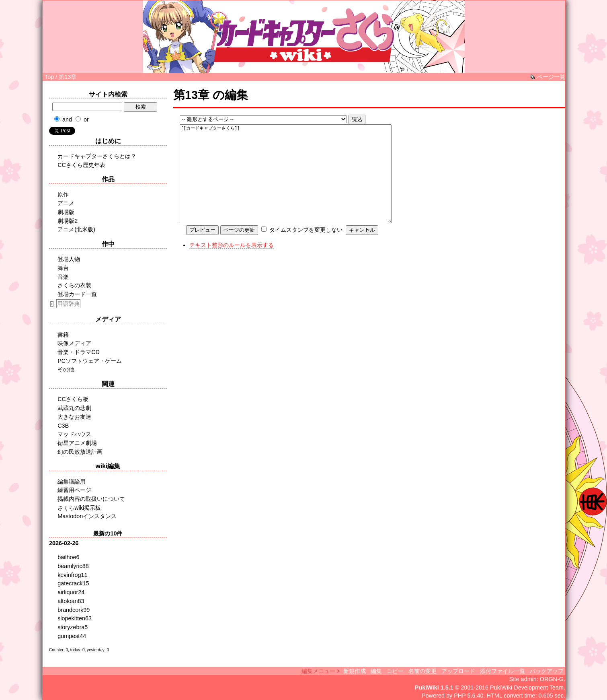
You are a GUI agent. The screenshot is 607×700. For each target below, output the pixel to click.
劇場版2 (68, 221)
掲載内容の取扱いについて (91, 499)
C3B (63, 426)
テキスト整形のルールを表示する (232, 261)
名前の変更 (422, 671)
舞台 (63, 268)
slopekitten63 (75, 618)
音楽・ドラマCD (79, 352)
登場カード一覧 (77, 294)
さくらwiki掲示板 (79, 508)
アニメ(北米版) (76, 229)
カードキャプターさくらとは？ (97, 156)
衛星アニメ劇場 (77, 443)
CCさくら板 (73, 399)
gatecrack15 (73, 583)
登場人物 (69, 259)
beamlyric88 (73, 566)
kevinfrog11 (72, 575)
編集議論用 (72, 482)
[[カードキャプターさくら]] (296, 182)
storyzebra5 (73, 627)
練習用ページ (74, 490)
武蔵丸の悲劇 (74, 408)
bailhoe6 (68, 557)
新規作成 (355, 671)
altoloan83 (71, 601)
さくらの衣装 (74, 285)
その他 (66, 369)
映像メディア (74, 343)
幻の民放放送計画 (80, 452)
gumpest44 (72, 636)
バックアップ (547, 671)
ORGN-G (552, 679)
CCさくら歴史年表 (81, 165)
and (67, 119)
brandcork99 (74, 610)
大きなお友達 (74, 417)
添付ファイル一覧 (502, 671)
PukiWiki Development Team (527, 688)
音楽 (63, 277)
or (86, 119)
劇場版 (66, 212)
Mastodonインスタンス (87, 516)
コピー (395, 671)
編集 (376, 671)
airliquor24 (71, 592)
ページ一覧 (551, 77)
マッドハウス (74, 434)
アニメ (66, 203)
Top (49, 77)
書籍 (63, 335)
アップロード (458, 671)
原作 (63, 194)
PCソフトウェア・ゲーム (90, 361)
